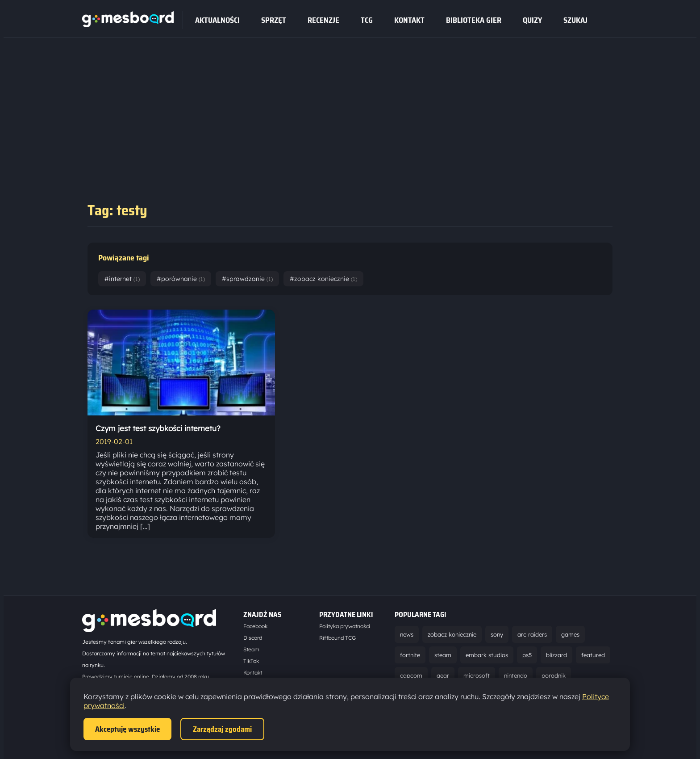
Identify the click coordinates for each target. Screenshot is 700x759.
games (570, 634)
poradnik (554, 675)
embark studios (487, 655)
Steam (251, 649)
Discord (253, 638)
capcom (411, 675)
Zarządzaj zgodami (222, 729)
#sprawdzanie (247, 279)
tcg (367, 20)
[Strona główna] (128, 25)
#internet (122, 279)
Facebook (255, 626)
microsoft (477, 675)
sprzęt (274, 20)
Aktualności (217, 20)
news (407, 634)
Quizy (532, 20)
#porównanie (181, 279)
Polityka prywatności (345, 626)
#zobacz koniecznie (323, 279)
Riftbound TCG (337, 638)
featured (593, 655)
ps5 (527, 655)
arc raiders (532, 634)
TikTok (251, 661)
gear (443, 675)
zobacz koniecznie (452, 634)
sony (497, 634)
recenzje (323, 20)
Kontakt (409, 20)
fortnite (410, 655)
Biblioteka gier (474, 20)
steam (443, 655)
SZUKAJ (575, 20)
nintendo (516, 675)
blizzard (556, 655)
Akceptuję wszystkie (127, 729)
